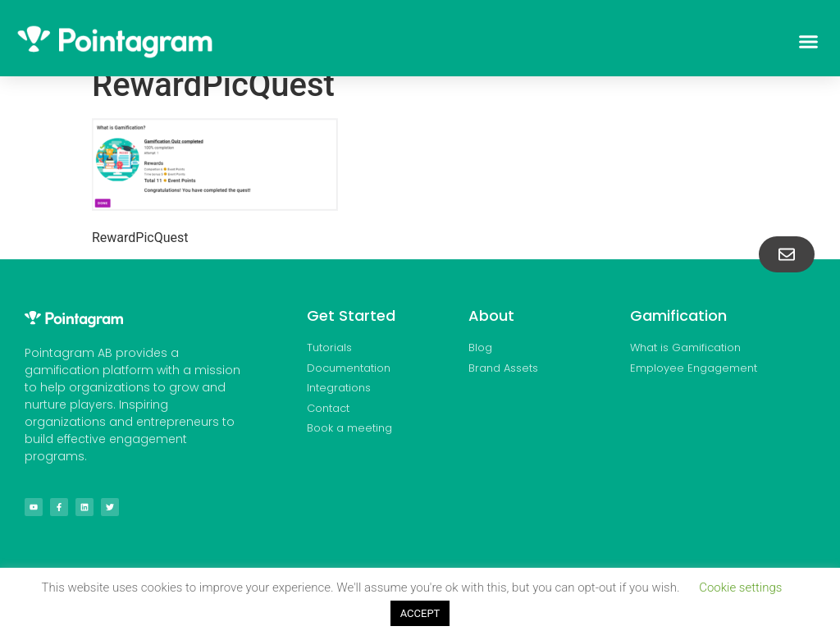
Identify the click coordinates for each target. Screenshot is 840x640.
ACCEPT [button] (420, 613)
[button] (808, 42)
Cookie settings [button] (740, 587)
